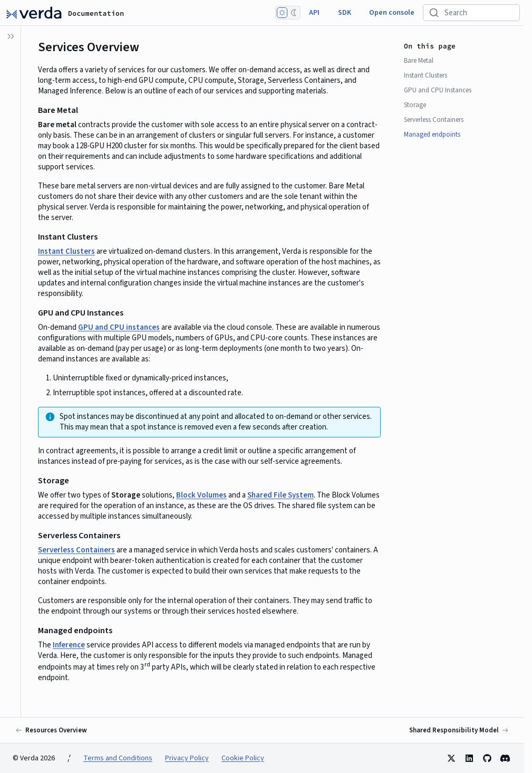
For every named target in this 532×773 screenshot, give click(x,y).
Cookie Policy (243, 758)
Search (456, 13)
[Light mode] (282, 13)
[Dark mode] (294, 13)
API (314, 13)
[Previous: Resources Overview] (52, 730)
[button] (11, 399)
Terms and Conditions (118, 758)
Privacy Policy (187, 758)
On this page (430, 46)
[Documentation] (34, 13)
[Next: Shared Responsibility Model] (458, 730)
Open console (392, 13)
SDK (345, 13)
